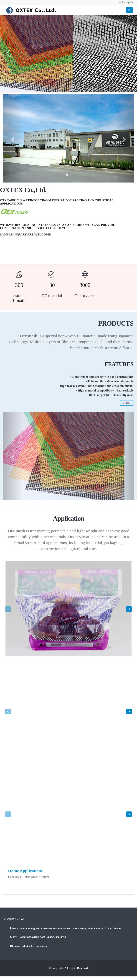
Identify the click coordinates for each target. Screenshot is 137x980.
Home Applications (25, 871)
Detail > (127, 403)
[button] (13, 138)
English (129, 2)
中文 (122, 2)
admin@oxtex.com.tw (35, 946)
